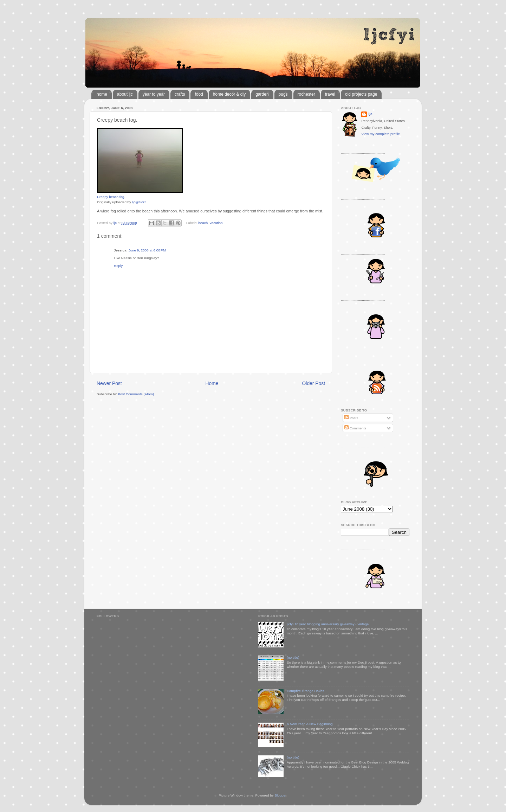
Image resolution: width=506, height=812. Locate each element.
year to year (154, 94)
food (199, 94)
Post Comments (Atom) (136, 394)
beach (203, 223)
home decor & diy (229, 94)
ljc (370, 114)
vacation (216, 223)
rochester (306, 94)
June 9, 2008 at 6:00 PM (147, 250)
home (102, 94)
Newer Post (109, 383)
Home (212, 383)
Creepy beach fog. (111, 197)
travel (330, 94)
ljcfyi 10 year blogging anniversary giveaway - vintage (328, 624)
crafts (180, 94)
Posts (351, 418)
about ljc (125, 94)
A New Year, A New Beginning (310, 724)
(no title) (293, 657)
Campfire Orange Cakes (305, 691)
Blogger (280, 795)
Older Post (314, 383)
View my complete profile (381, 134)
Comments (355, 428)
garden (262, 94)
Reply (118, 266)
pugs (283, 94)
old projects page (361, 94)
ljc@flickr (139, 202)
